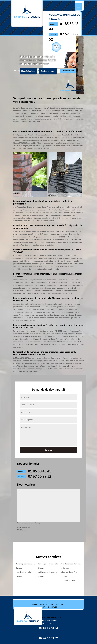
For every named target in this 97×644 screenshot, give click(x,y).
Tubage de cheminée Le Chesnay (69, 574)
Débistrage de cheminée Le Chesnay (48, 574)
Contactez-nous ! (48, 71)
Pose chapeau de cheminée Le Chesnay (71, 566)
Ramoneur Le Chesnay (69, 580)
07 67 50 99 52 (40, 476)
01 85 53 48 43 (40, 471)
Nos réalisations (28, 71)
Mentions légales (48, 607)
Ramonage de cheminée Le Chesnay (26, 566)
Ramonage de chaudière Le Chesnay (48, 566)
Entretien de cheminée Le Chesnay (25, 574)
